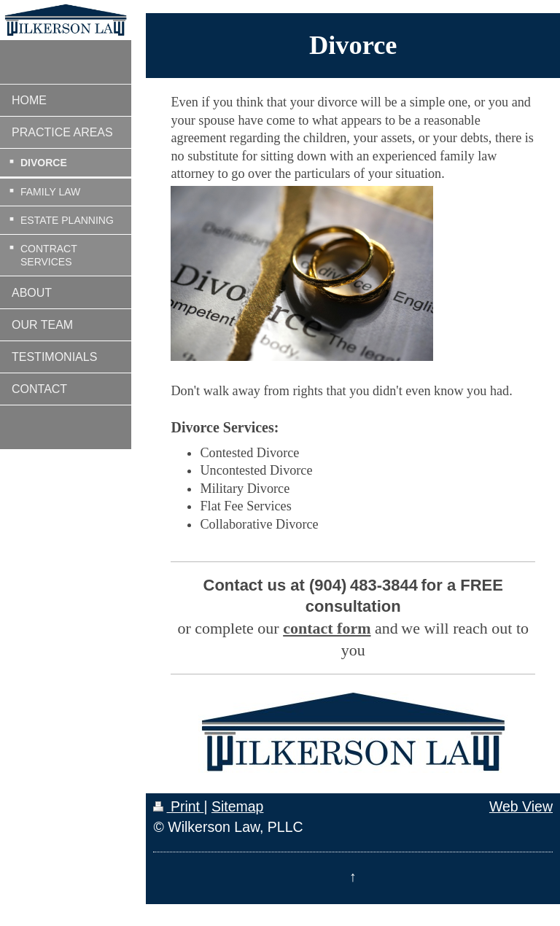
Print (178, 806)
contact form (327, 628)
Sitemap (238, 806)
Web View (521, 806)
